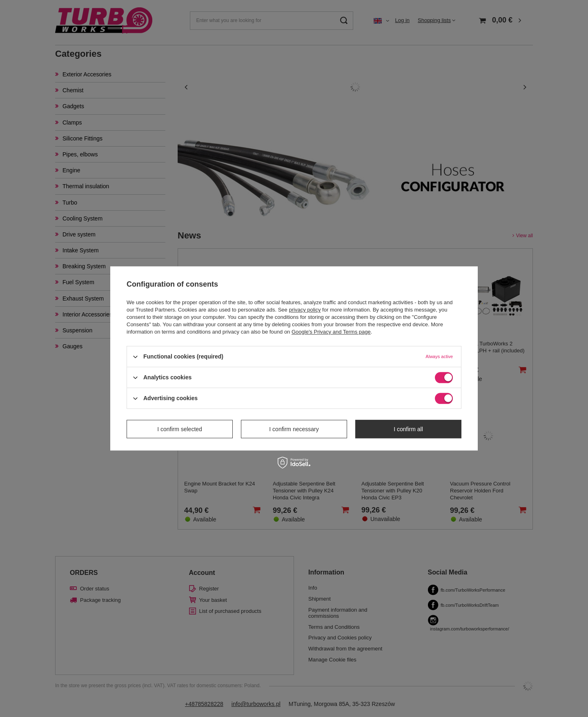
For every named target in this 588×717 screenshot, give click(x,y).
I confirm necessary (294, 429)
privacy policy (305, 310)
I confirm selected (180, 429)
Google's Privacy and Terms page (331, 332)
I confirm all (408, 429)
